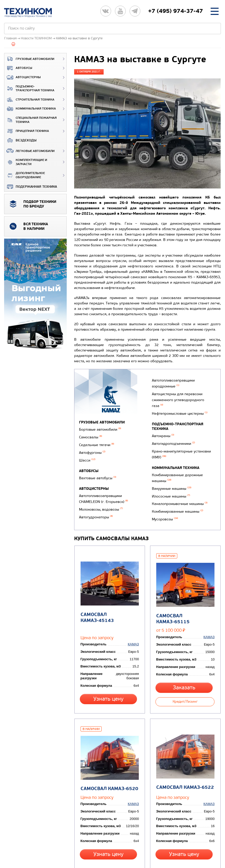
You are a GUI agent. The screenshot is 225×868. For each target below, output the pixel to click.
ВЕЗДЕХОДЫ (20, 140)
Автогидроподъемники (172, 437)
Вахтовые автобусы (98, 472)
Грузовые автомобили (29, 59)
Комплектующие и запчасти (26, 162)
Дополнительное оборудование (25, 175)
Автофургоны (92, 449)
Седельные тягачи (97, 442)
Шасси (87, 455)
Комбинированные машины (177, 496)
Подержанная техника (31, 187)
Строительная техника (29, 100)
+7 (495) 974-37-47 (175, 11)
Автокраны (162, 431)
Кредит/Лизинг (185, 672)
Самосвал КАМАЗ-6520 (108, 753)
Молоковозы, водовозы (101, 500)
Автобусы (18, 68)
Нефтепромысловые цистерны (179, 409)
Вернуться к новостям (95, 841)
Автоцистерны (22, 77)
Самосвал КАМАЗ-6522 (184, 752)
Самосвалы (91, 436)
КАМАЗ (135, 618)
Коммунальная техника (30, 109)
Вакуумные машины (171, 477)
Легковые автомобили (30, 151)
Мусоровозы (164, 503)
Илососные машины (170, 483)
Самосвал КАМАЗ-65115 (185, 595)
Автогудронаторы (168, 380)
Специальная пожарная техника (31, 120)
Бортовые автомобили (100, 429)
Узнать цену (109, 672)
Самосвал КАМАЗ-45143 (110, 595)
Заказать (185, 661)
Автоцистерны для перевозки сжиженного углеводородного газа (183, 400)
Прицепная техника (27, 131)
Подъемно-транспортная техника (29, 89)
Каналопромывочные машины (179, 490)
